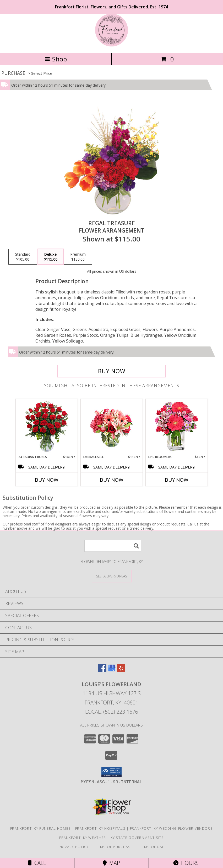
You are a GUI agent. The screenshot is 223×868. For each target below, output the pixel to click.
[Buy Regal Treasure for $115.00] (112, 371)
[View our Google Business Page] (112, 670)
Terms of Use (151, 847)
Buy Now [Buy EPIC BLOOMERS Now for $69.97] (177, 480)
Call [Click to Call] (37, 863)
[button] (111, 772)
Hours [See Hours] (186, 863)
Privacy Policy (74, 847)
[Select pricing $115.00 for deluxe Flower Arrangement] (51, 257)
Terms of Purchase (113, 847)
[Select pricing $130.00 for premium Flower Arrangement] (78, 257)
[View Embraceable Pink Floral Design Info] (111, 427)
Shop (56, 59)
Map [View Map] (111, 863)
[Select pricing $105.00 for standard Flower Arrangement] (23, 257)
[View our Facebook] (102, 670)
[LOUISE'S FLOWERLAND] (111, 45)
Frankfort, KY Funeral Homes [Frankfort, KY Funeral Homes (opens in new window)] (40, 828)
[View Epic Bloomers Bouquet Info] (176, 427)
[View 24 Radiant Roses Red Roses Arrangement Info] (47, 427)
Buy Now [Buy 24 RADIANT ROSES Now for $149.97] (47, 480)
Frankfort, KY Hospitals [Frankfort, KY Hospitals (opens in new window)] (100, 828)
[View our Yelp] (121, 670)
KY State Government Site (137, 838)
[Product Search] (113, 546)
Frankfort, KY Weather (83, 838)
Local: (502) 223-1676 (112, 712)
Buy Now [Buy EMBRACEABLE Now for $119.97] (112, 480)
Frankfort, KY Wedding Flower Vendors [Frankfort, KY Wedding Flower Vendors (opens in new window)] (171, 828)
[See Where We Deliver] (112, 576)
